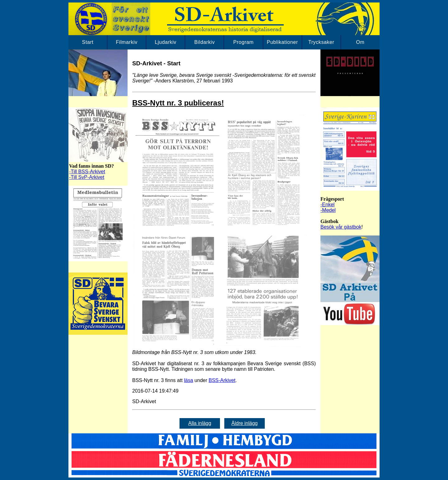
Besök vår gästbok (341, 227)
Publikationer (282, 42)
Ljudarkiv (166, 42)
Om (360, 42)
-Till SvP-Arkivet (87, 177)
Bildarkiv (204, 42)
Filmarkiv (126, 42)
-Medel (328, 210)
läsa (188, 380)
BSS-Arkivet (222, 380)
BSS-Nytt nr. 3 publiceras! (178, 103)
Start (88, 42)
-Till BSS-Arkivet (87, 172)
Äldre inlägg (245, 423)
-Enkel (327, 205)
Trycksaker (321, 42)
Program (244, 42)
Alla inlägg (200, 423)
